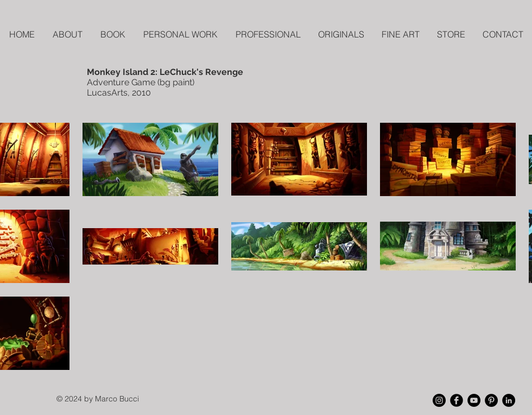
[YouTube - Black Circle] (474, 400)
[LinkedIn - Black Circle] (509, 400)
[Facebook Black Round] (457, 400)
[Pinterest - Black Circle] (491, 400)
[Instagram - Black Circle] (439, 400)
